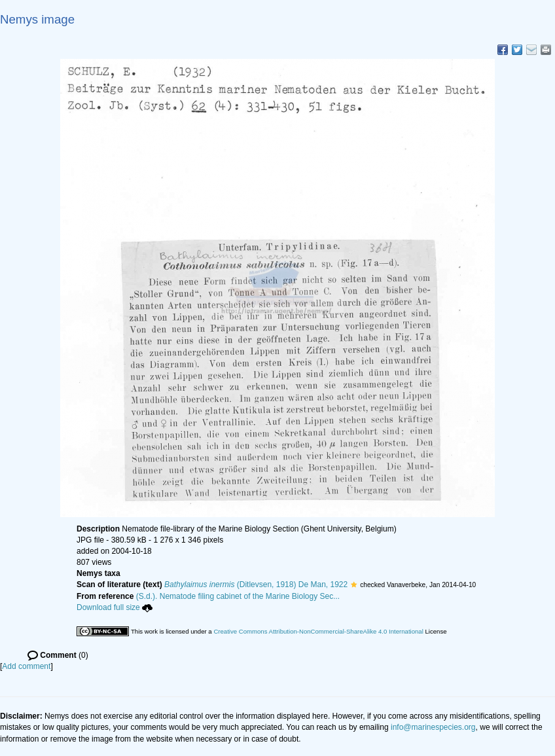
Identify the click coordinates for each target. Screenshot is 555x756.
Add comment (26, 666)
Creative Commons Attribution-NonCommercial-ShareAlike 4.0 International (318, 631)
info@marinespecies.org (433, 727)
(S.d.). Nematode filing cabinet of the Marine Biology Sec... (238, 596)
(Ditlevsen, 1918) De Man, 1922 (256, 585)
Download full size (115, 607)
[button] (354, 585)
